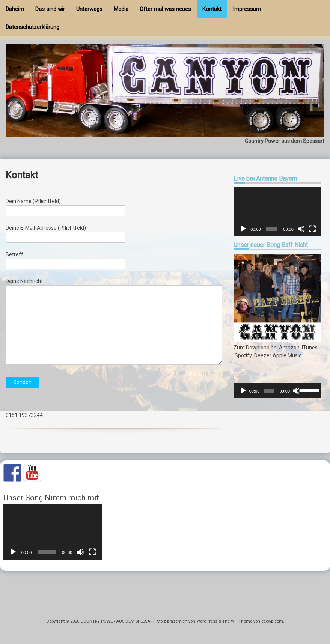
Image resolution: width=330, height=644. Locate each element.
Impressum (247, 9)
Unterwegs (89, 9)
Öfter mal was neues (165, 9)
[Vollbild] (312, 229)
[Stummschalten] (301, 229)
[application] (277, 212)
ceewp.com (272, 621)
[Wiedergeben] (243, 229)
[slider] (268, 391)
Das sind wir (50, 9)
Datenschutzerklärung (32, 27)
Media (121, 9)
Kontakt (212, 9)
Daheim (15, 9)
